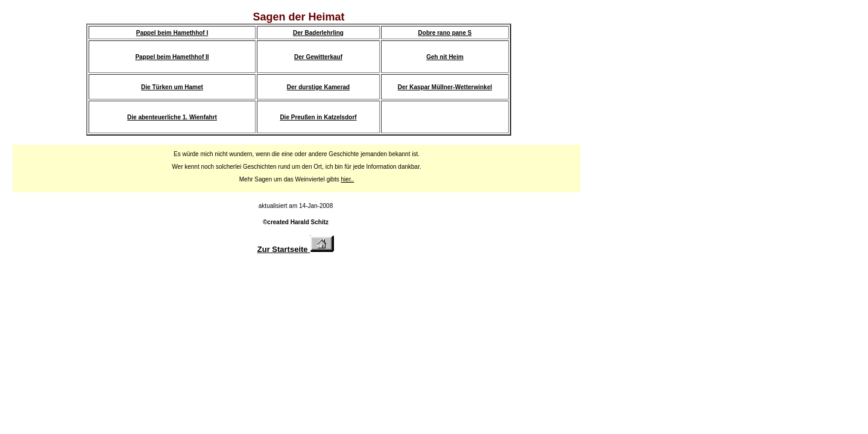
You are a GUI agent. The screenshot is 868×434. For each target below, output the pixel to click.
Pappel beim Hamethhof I (172, 33)
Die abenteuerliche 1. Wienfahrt (172, 117)
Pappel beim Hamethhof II (172, 57)
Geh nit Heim (445, 57)
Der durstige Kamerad (318, 87)
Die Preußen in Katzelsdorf (318, 117)
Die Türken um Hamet (172, 87)
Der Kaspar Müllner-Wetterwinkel (445, 87)
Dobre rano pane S (445, 33)
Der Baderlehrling (318, 33)
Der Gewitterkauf (318, 57)
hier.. (348, 179)
